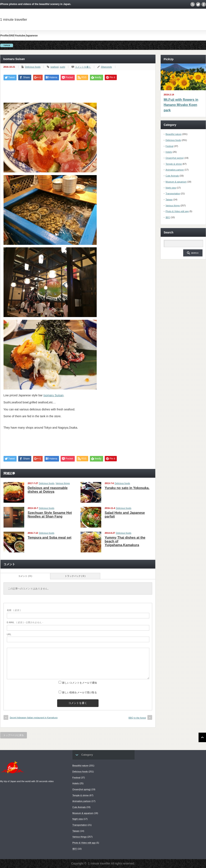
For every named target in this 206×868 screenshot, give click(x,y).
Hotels (169, 152)
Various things (63, 483)
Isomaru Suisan (54, 395)
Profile (5, 35)
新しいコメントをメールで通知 (80, 683)
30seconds (106, 67)
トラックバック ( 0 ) (75, 576)
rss (193, 4)
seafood (54, 67)
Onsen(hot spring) (175, 158)
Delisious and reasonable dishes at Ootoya (48, 490)
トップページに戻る (14, 735)
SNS (12, 35)
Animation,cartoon (175, 170)
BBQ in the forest (137, 718)
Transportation (173, 194)
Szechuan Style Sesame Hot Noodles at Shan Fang (50, 515)
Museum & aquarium (176, 182)
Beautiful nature (174, 134)
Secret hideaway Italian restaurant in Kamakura (34, 718)
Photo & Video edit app (177, 211)
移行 (168, 217)
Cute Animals (172, 176)
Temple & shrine (174, 164)
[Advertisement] (188, 26)
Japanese (32, 35)
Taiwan (169, 200)
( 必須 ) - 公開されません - (25, 622)
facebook (204, 4)
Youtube (20, 35)
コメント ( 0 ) (25, 576)
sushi (63, 67)
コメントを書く (83, 67)
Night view (171, 188)
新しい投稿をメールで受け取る (80, 692)
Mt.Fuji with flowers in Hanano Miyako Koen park (181, 105)
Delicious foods (33, 67)
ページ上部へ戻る (202, 737)
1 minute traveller (14, 20)
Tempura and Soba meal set (50, 538)
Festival (170, 146)
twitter (198, 4)
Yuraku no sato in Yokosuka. (127, 488)
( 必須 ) (14, 610)
